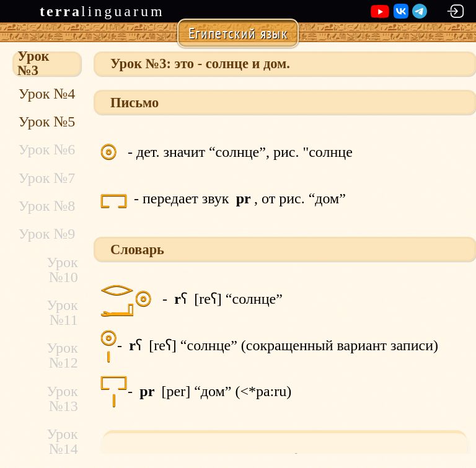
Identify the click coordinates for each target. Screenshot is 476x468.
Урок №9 (47, 234)
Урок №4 (47, 94)
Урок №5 (47, 121)
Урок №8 (47, 206)
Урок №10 (62, 270)
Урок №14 (62, 441)
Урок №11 (62, 312)
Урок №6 (47, 149)
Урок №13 (62, 399)
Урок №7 (47, 178)
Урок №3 (33, 64)
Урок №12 (62, 355)
